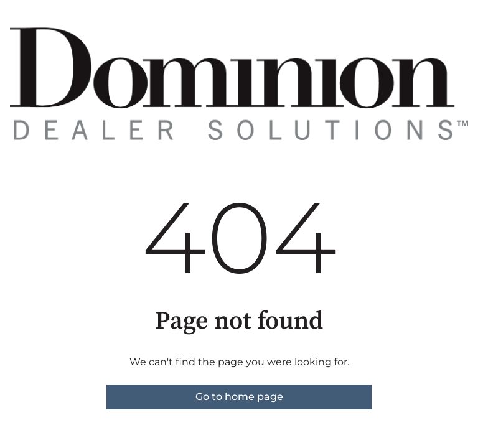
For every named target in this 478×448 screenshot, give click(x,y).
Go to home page (239, 397)
